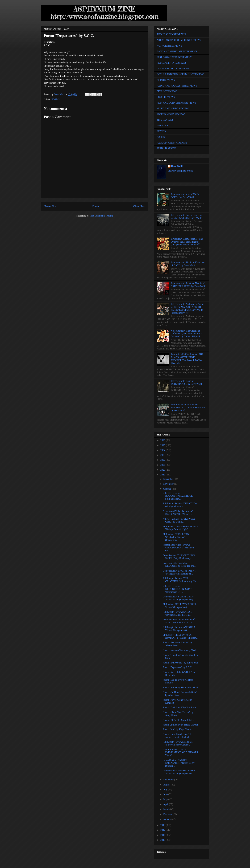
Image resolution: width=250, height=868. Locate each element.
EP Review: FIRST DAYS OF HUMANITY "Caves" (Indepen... (180, 636)
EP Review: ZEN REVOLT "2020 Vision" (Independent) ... (179, 606)
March (167, 809)
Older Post (139, 206)
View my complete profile (180, 171)
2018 (163, 825)
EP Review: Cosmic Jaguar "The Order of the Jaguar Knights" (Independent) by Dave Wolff (187, 242)
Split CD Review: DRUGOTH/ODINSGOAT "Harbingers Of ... (177, 589)
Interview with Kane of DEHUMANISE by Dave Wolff (186, 382)
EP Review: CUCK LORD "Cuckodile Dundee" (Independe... (176, 537)
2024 (163, 450)
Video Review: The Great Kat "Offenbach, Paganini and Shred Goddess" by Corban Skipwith (187, 334)
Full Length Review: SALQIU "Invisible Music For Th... (178, 613)
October (167, 489)
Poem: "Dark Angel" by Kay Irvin (179, 708)
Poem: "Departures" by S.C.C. (177, 667)
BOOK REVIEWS (166, 97)
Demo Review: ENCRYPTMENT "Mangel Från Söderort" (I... (179, 572)
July (166, 790)
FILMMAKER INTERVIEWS (172, 63)
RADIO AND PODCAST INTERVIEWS (177, 86)
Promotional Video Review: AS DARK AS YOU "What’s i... (178, 513)
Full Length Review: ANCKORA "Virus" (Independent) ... (179, 629)
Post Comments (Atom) (101, 216)
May (166, 799)
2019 (163, 475)
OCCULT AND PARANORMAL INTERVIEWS (180, 74)
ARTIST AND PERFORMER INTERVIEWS (179, 40)
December (168, 479)
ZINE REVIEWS (165, 120)
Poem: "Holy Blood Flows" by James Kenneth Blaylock (178, 736)
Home (95, 206)
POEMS (56, 99)
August (167, 785)
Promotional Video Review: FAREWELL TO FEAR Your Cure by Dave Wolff (188, 408)
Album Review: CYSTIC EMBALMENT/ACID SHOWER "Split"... (180, 753)
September (169, 780)
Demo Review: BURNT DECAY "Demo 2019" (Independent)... (179, 598)
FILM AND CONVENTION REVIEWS (176, 103)
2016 (163, 835)
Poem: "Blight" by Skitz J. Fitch (178, 720)
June (166, 794)
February (168, 814)
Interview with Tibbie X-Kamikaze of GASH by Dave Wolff (188, 264)
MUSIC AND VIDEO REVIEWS (173, 109)
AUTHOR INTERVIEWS (169, 46)
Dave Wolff (177, 166)
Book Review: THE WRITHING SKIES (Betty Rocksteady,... (179, 557)
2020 (163, 470)
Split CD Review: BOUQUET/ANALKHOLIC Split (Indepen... (178, 496)
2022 (163, 460)
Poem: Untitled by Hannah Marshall (180, 688)
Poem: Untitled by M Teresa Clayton (181, 725)
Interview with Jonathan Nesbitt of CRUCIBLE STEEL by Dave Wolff (188, 285)
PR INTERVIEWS (166, 80)
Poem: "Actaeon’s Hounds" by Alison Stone (178, 644)
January (167, 819)
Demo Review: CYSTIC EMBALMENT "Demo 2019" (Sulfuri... (179, 763)
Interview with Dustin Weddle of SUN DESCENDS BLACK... (179, 621)
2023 (163, 455)
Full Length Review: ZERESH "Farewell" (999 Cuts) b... (178, 743)
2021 (163, 465)
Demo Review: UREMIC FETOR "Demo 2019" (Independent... (179, 772)
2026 (163, 440)
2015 (163, 840)
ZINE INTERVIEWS (167, 91)
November (169, 484)
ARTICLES (162, 126)
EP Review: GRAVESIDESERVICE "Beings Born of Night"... (180, 528)
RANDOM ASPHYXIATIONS (172, 143)
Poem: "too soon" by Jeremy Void (179, 650)
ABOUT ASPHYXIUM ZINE (171, 34)
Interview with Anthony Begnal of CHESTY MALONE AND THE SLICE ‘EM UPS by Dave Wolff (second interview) (188, 308)
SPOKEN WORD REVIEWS (171, 114)
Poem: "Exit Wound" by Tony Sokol (180, 663)
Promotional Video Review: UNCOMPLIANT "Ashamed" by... (179, 548)
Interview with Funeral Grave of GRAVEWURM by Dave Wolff (187, 217)
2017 (163, 830)
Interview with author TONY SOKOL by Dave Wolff (185, 196)
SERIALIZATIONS (166, 148)
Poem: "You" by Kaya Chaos (177, 729)
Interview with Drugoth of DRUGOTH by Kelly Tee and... (179, 565)
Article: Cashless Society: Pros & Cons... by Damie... (179, 520)
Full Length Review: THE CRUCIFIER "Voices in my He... (180, 580)
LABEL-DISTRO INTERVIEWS (173, 69)
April (166, 804)
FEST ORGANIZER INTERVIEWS (174, 57)
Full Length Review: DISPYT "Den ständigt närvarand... (180, 505)
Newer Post (51, 206)
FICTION (161, 131)
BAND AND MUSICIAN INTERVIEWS (177, 52)
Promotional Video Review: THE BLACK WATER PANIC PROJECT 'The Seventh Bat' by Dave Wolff (187, 359)
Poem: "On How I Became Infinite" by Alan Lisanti (180, 694)
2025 (163, 445)
